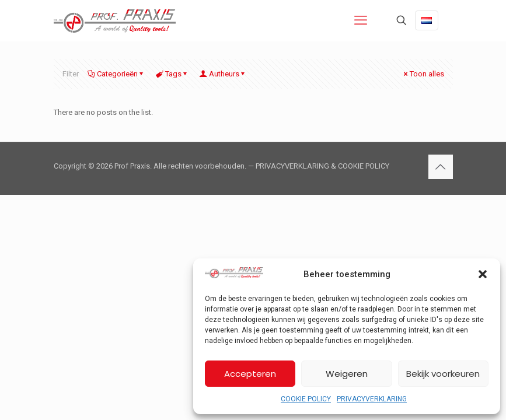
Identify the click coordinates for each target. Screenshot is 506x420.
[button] (483, 274)
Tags (172, 74)
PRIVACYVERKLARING (372, 399)
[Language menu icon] (427, 20)
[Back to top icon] (441, 167)
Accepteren (250, 374)
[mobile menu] (361, 20)
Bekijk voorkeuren (443, 374)
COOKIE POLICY (306, 399)
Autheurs (223, 74)
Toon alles (423, 74)
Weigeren (347, 374)
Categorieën (116, 74)
